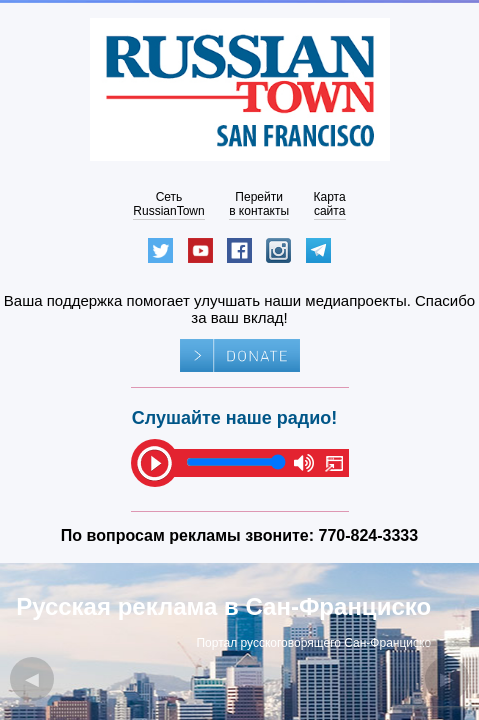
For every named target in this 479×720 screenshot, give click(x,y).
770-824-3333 (369, 535)
